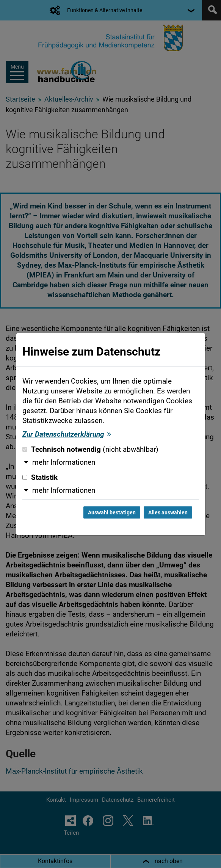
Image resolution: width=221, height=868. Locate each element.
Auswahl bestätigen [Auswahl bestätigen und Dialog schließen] (112, 512)
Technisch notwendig (90, 450)
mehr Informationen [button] (64, 462)
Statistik (40, 478)
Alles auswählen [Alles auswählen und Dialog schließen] (168, 512)
